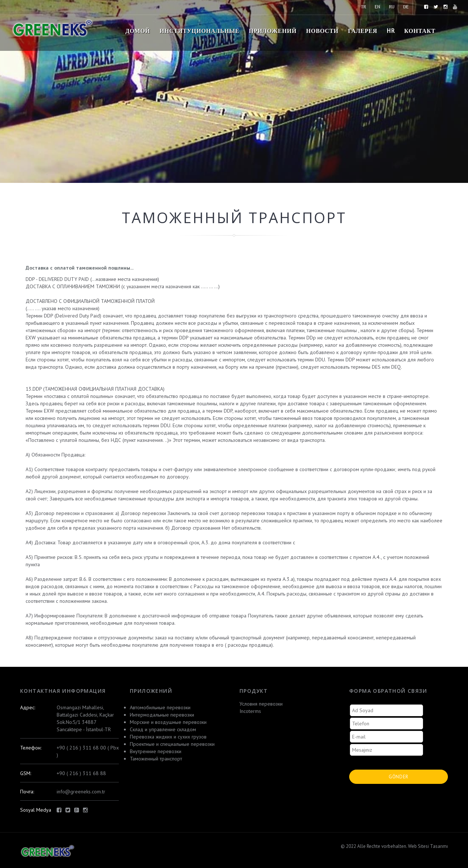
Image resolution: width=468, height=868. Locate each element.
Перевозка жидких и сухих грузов (168, 737)
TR (363, 7)
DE (406, 7)
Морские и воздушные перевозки (168, 722)
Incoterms (250, 711)
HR (391, 31)
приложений (273, 31)
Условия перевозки (261, 704)
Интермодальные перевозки (162, 715)
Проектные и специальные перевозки (172, 744)
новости (322, 31)
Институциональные (199, 31)
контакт (420, 31)
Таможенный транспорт (156, 759)
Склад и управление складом (163, 729)
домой (138, 31)
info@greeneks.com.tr (81, 792)
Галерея (363, 31)
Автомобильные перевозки (160, 707)
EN (378, 7)
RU (392, 7)
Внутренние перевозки (156, 751)
